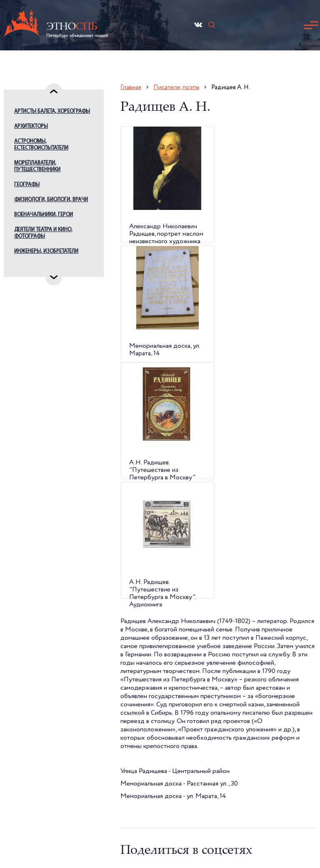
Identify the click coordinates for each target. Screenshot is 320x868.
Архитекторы (31, 126)
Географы (27, 185)
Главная (131, 87)
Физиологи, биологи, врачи (51, 200)
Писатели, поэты (176, 87)
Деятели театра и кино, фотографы (43, 233)
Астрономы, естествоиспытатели (41, 145)
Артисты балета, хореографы (52, 111)
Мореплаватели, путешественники (37, 166)
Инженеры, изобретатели (46, 251)
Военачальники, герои (44, 215)
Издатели (26, 266)
